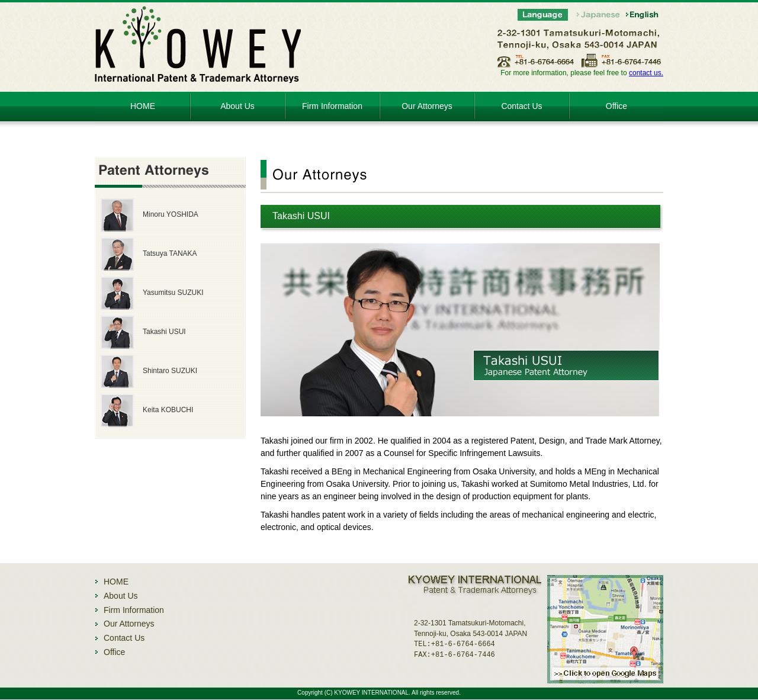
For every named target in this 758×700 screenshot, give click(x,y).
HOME (143, 106)
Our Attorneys (427, 106)
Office (616, 106)
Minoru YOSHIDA (171, 214)
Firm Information (332, 106)
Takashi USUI (164, 332)
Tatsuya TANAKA (170, 253)
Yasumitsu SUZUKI (173, 293)
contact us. (646, 73)
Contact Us (521, 106)
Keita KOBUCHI (168, 410)
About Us (237, 106)
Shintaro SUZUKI (170, 371)
